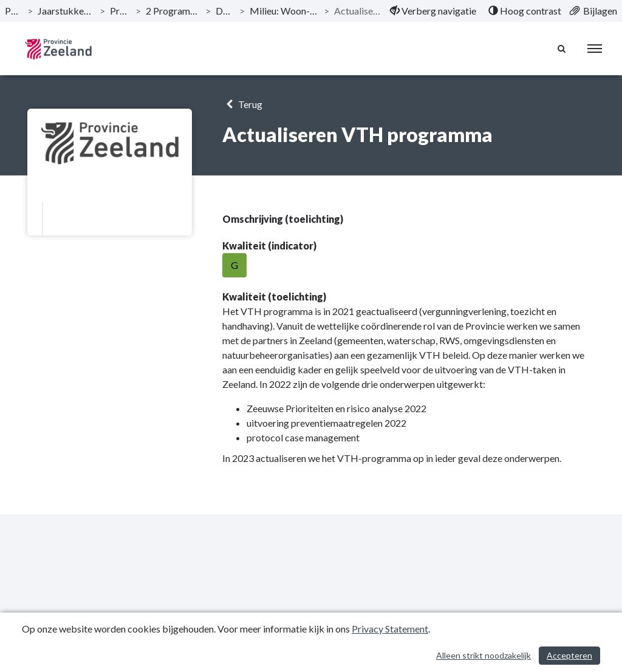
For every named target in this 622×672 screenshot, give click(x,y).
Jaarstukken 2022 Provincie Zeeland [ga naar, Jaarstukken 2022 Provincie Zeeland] (66, 11)
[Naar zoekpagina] (562, 49)
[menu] (595, 49)
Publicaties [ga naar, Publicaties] (14, 11)
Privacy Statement (390, 629)
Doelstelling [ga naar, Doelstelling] (225, 11)
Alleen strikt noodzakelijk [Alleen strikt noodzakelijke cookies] (484, 655)
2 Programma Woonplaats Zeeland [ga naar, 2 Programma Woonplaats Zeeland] (173, 11)
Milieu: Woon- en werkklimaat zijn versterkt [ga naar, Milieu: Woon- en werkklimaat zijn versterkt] (284, 11)
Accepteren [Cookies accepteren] (569, 655)
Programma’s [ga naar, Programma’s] (120, 11)
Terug (242, 104)
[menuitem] (433, 11)
